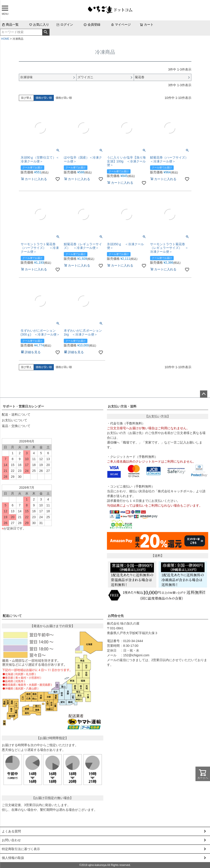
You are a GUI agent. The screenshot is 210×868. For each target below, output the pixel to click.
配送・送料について (16, 414)
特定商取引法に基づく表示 (21, 849)
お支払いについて (15, 420)
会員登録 (92, 25)
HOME (5, 39)
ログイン (65, 25)
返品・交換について (16, 426)
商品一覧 (10, 25)
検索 (46, 32)
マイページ (121, 25)
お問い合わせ (11, 840)
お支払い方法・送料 (122, 406)
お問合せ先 (116, 616)
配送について (12, 616)
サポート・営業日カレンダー (23, 406)
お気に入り (39, 25)
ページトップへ (204, 394)
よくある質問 (11, 831)
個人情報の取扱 (13, 858)
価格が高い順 (64, 98)
